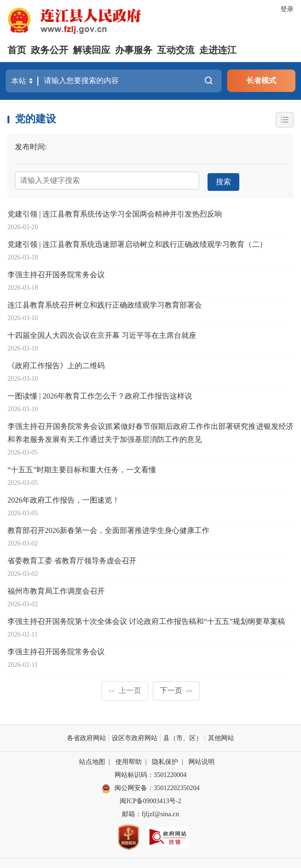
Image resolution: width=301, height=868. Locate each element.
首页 (17, 50)
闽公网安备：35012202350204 (157, 786)
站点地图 (92, 760)
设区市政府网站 (135, 736)
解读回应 (92, 50)
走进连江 (218, 50)
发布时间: (31, 146)
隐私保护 (165, 760)
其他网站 (221, 736)
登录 (287, 9)
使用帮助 (129, 760)
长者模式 (261, 80)
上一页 (125, 689)
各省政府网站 (86, 736)
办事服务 (134, 50)
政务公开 (50, 50)
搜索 (223, 180)
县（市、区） (183, 736)
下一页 (176, 689)
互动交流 (176, 50)
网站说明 (201, 760)
